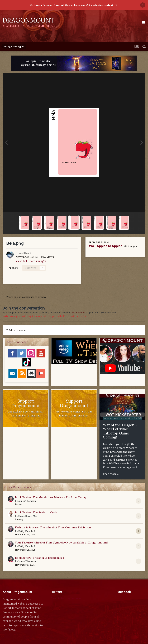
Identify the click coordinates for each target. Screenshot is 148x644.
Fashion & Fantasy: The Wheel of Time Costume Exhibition (53, 527)
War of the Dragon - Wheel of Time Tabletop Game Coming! (120, 431)
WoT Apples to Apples (106, 246)
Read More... (111, 474)
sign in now (79, 312)
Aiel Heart (25, 253)
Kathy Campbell (27, 531)
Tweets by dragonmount (67, 598)
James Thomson (27, 501)
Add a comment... (17, 330)
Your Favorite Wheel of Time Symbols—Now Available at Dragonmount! (61, 542)
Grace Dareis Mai (28, 516)
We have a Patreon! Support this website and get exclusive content (71, 5)
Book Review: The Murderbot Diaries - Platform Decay (51, 497)
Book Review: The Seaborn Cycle (36, 512)
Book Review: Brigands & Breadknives (39, 558)
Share (13, 268)
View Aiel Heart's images (31, 261)
